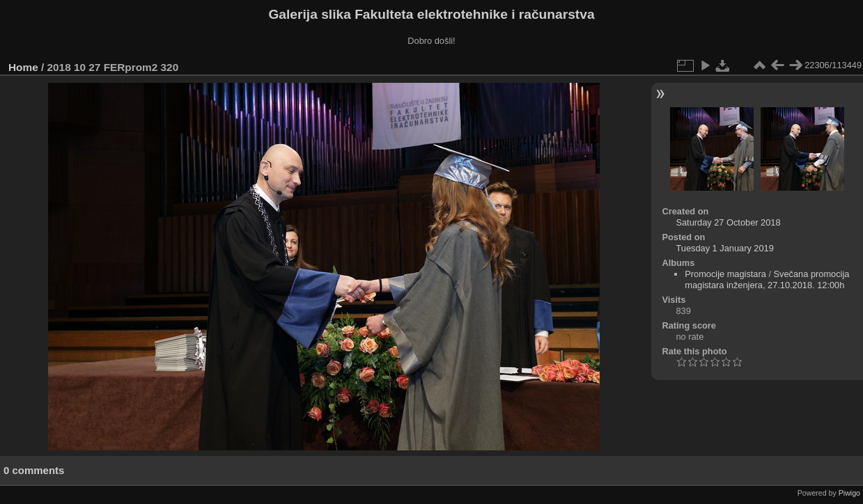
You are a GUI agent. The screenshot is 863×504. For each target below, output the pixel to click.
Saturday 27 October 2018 (728, 222)
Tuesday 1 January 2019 (724, 248)
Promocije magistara (725, 274)
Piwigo (849, 493)
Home (23, 67)
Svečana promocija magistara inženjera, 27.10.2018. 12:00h (767, 279)
